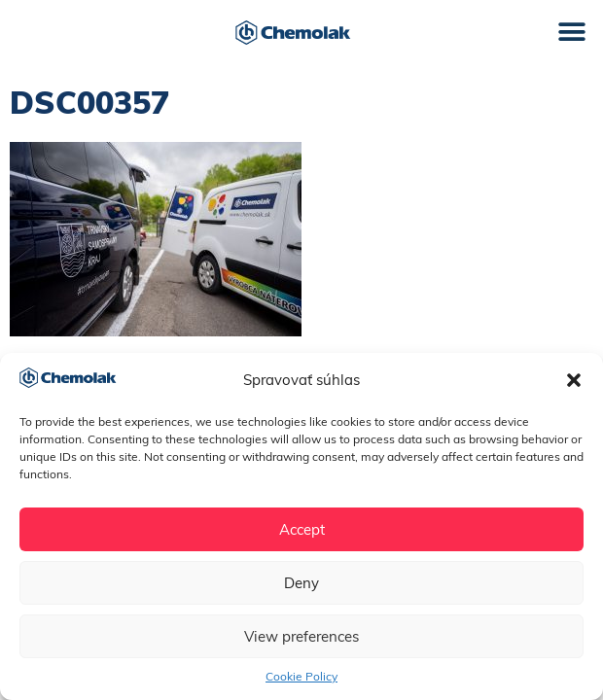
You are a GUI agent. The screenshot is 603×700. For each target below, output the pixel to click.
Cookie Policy (301, 676)
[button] (574, 380)
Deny (301, 583)
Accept (302, 529)
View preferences (301, 636)
